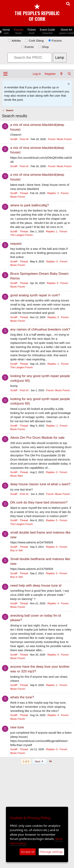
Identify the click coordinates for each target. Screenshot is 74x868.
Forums (18, 32)
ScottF (14, 139)
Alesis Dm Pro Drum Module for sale (37, 438)
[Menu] (5, 74)
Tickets (32, 32)
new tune (17, 727)
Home (6, 32)
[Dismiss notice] (68, 84)
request (16, 244)
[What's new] (61, 74)
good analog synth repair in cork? (35, 295)
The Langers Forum (22, 235)
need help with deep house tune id (36, 586)
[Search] (69, 74)
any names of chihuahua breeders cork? (40, 329)
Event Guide (47, 32)
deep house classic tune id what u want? (40, 484)
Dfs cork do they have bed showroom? (39, 502)
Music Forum (64, 139)
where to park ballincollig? (30, 205)
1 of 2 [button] (26, 761)
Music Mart (17, 476)
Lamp (60, 58)
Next (40, 761)
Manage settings (51, 852)
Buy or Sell (16, 550)
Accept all (28, 852)
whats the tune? (22, 697)
